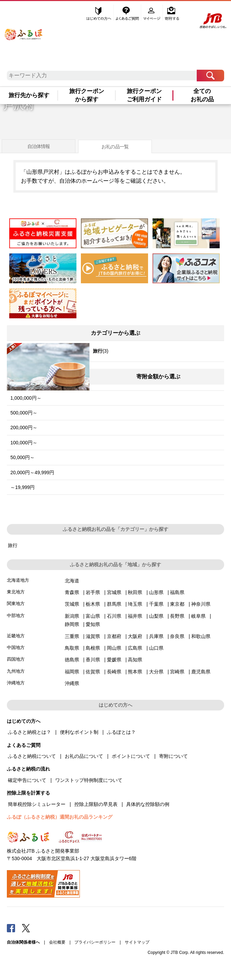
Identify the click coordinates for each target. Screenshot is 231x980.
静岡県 (72, 624)
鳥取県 (72, 648)
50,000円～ (22, 457)
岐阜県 (198, 616)
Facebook (11, 928)
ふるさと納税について (32, 756)
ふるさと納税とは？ (29, 732)
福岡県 (72, 672)
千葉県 (156, 604)
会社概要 (57, 942)
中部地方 (16, 616)
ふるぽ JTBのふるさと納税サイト (23, 31)
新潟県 (72, 616)
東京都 (177, 604)
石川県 (114, 616)
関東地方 (16, 603)
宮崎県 (177, 672)
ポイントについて (131, 756)
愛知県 (93, 624)
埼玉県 (135, 604)
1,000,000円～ (26, 398)
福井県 (135, 616)
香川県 (93, 660)
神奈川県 (201, 604)
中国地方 (16, 647)
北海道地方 (18, 580)
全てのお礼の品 (202, 95)
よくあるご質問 (128, 13)
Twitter (26, 928)
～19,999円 (22, 487)
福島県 (177, 592)
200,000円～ (24, 428)
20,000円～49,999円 (32, 472)
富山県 (93, 616)
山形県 (156, 592)
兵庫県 (156, 636)
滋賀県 (93, 636)
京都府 (114, 636)
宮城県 (114, 592)
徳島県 (72, 660)
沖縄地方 (16, 683)
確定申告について (27, 780)
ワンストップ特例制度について (89, 780)
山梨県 (156, 616)
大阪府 (135, 636)
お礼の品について (84, 756)
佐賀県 (93, 672)
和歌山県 (201, 636)
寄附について (173, 756)
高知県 (135, 660)
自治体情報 (39, 146)
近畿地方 (16, 636)
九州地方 (16, 671)
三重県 (72, 636)
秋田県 (135, 592)
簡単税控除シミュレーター (37, 804)
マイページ (153, 13)
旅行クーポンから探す (87, 95)
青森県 (72, 592)
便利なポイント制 (79, 732)
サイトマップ (137, 942)
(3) (58, 352)
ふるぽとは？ (121, 732)
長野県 (177, 616)
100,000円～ (24, 443)
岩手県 (93, 592)
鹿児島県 (201, 672)
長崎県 (114, 672)
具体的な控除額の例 (148, 804)
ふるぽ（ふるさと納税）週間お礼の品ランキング (60, 817)
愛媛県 (114, 660)
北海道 (72, 581)
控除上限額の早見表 (96, 804)
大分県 (156, 672)
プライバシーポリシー (95, 942)
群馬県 (114, 604)
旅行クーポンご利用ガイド (144, 95)
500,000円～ (24, 413)
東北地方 (16, 592)
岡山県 (114, 648)
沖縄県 (72, 683)
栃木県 (93, 604)
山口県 (156, 648)
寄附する (172, 13)
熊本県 (135, 672)
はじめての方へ (99, 13)
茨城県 (72, 604)
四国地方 (16, 659)
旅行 (13, 545)
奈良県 (177, 636)
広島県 (135, 648)
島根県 (93, 648)
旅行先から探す (29, 95)
